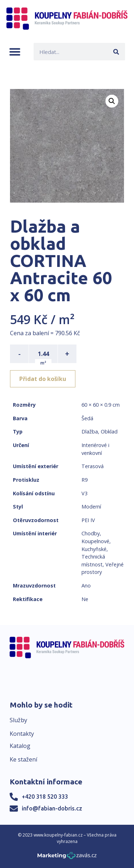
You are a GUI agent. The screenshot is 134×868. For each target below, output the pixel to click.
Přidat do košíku (43, 379)
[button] (15, 52)
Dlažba (90, 431)
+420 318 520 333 (45, 797)
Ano (86, 586)
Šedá (87, 418)
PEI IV (88, 520)
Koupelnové (95, 541)
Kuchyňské (94, 549)
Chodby (91, 533)
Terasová (93, 466)
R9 (85, 480)
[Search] (116, 52)
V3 (85, 493)
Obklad (109, 431)
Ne (85, 599)
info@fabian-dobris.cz (52, 808)
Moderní (91, 507)
